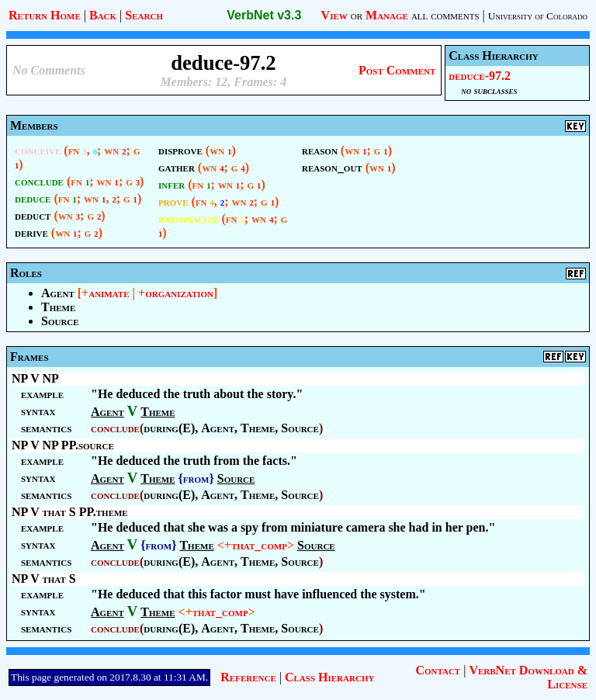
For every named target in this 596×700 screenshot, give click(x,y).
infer (172, 184)
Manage (387, 15)
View (334, 15)
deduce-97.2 (480, 76)
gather (177, 167)
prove (173, 201)
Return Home (45, 15)
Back (103, 15)
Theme (58, 307)
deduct (33, 215)
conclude (39, 181)
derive (31, 232)
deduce (33, 198)
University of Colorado (538, 16)
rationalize (188, 218)
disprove (180, 150)
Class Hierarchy (329, 677)
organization (179, 293)
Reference (248, 677)
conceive (38, 150)
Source (60, 321)
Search (144, 15)
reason (320, 150)
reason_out (332, 167)
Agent (58, 293)
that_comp (259, 545)
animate (109, 293)
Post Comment (397, 70)
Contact (438, 670)
